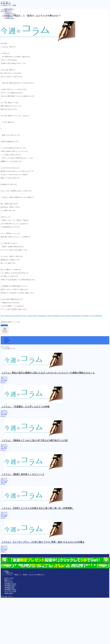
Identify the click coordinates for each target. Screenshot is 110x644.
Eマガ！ (6, 2)
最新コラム (4, 11)
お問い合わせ (9, 593)
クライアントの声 (10, 591)
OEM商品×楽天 (9, 588)
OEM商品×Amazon (10, 13)
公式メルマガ (8, 12)
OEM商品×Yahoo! (10, 586)
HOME (7, 571)
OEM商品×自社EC (10, 18)
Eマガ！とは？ (9, 9)
